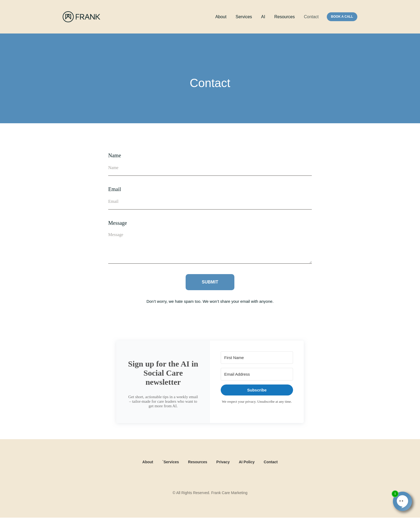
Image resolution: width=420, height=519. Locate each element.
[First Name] (257, 358)
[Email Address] (257, 374)
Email (115, 189)
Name (115, 155)
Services (244, 17)
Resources (284, 17)
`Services (171, 462)
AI (263, 17)
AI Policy (247, 462)
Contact (311, 17)
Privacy (223, 462)
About (221, 17)
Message (118, 223)
